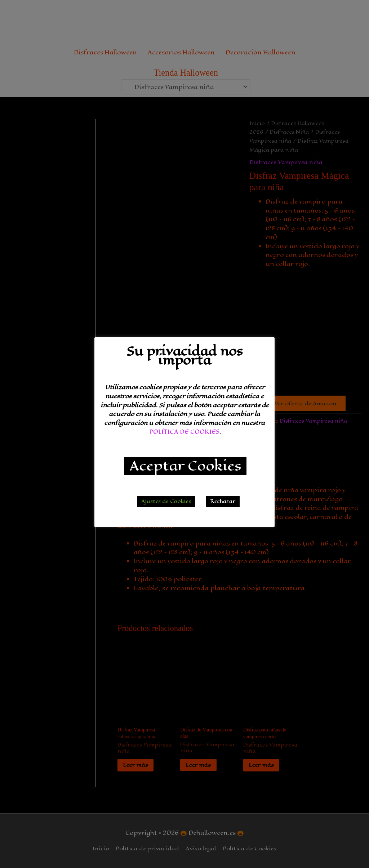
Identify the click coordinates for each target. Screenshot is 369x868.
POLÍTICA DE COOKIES (184, 432)
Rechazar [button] (223, 501)
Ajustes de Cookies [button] (166, 501)
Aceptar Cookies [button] (185, 466)
